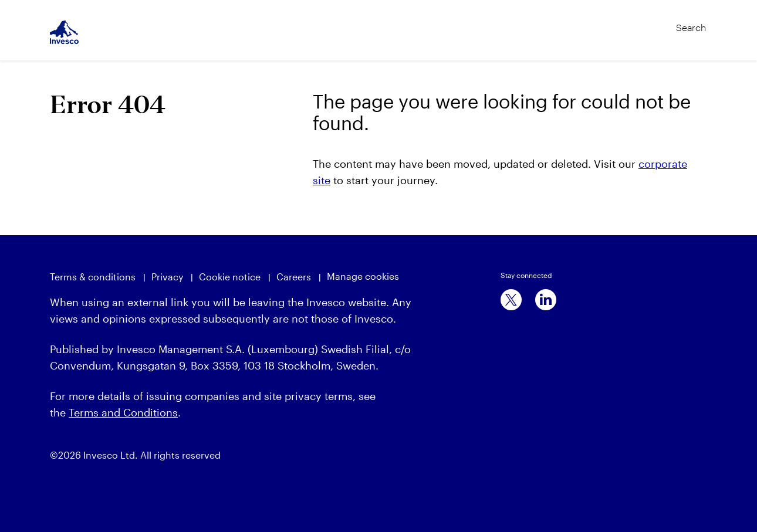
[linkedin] (546, 300)
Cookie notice (230, 277)
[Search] (667, 22)
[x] (511, 300)
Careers (294, 277)
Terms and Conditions (123, 412)
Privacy (167, 277)
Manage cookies (363, 276)
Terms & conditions (93, 277)
